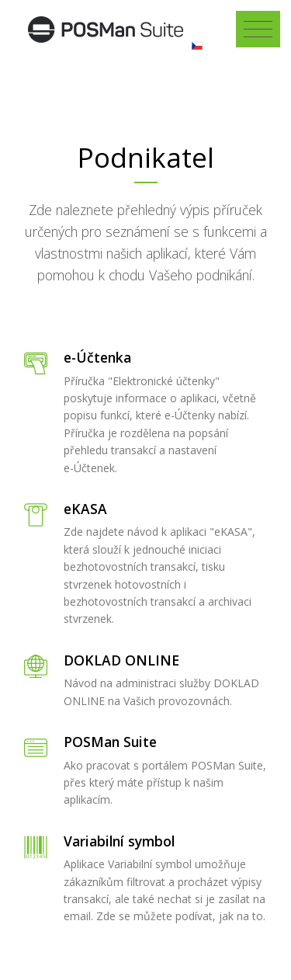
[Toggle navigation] (258, 29)
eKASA (85, 509)
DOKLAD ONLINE (121, 660)
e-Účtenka (97, 357)
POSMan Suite (110, 742)
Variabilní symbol (119, 841)
